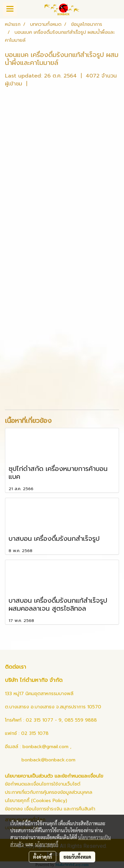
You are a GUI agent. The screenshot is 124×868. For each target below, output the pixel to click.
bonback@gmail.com (45, 747)
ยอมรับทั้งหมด (77, 857)
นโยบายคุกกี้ (47, 844)
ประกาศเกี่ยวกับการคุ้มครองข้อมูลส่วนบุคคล (49, 792)
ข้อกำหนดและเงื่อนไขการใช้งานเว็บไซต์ (43, 784)
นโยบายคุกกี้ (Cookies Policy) (36, 801)
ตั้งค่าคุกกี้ (42, 857)
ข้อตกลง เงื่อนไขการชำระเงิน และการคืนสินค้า (50, 809)
